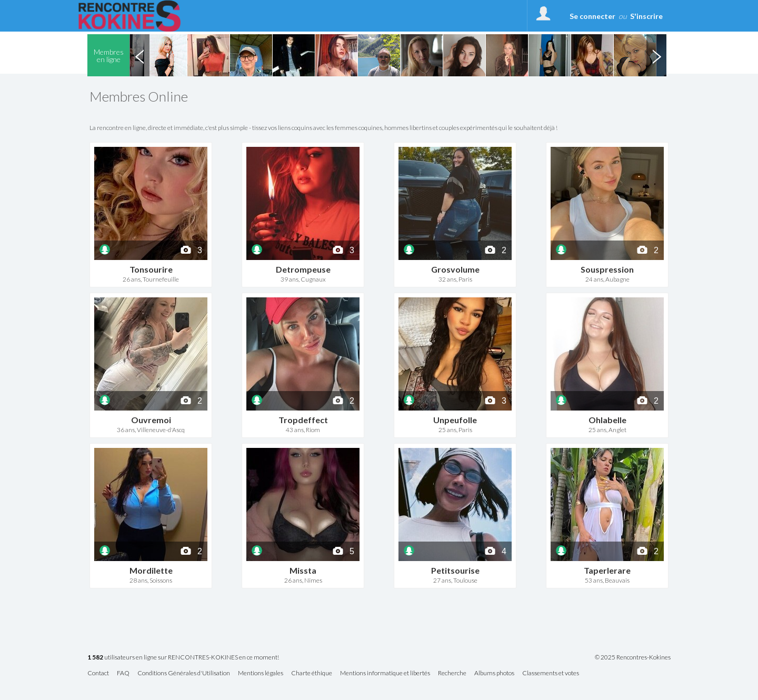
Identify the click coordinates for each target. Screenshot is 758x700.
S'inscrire (646, 16)
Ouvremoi (151, 420)
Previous (139, 55)
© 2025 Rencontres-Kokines (633, 657)
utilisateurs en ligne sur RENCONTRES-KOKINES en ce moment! (183, 658)
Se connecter (592, 16)
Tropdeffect (303, 420)
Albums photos (494, 673)
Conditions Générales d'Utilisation (184, 673)
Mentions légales (261, 673)
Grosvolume (455, 269)
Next (656, 55)
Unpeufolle (455, 420)
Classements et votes (551, 673)
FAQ (123, 673)
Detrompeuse (303, 269)
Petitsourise (455, 570)
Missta (303, 570)
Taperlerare (607, 570)
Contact (98, 673)
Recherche (452, 673)
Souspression (607, 269)
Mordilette (151, 570)
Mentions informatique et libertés (385, 673)
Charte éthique (312, 673)
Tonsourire (151, 269)
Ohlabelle (607, 420)
